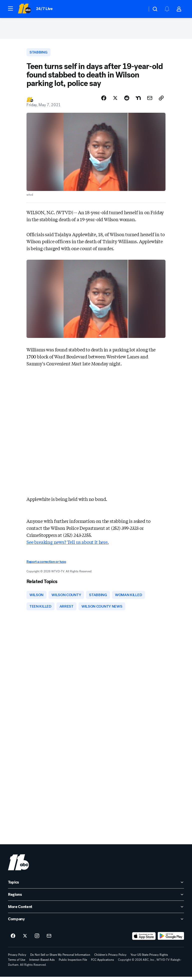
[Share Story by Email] (150, 100)
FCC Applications (102, 963)
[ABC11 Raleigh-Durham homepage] (24, 9)
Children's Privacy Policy (110, 958)
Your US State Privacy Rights (149, 958)
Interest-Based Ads (42, 963)
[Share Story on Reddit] (127, 100)
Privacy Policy (17, 958)
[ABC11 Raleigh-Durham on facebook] (13, 939)
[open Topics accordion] (96, 886)
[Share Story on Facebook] (104, 100)
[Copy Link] (161, 100)
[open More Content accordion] (96, 910)
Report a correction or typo (46, 564)
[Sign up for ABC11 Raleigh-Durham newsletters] (49, 939)
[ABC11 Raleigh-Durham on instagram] (37, 939)
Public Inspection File (73, 963)
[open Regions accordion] (96, 898)
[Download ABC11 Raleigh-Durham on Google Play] (171, 939)
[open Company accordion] (96, 922)
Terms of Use (17, 963)
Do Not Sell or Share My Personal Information (60, 958)
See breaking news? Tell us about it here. (68, 544)
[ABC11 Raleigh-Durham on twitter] (25, 939)
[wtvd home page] (18, 866)
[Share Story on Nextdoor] (138, 100)
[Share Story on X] (115, 100)
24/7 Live (44, 9)
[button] (10, 8)
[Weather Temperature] (140, 9)
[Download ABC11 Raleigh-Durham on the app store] (144, 939)
